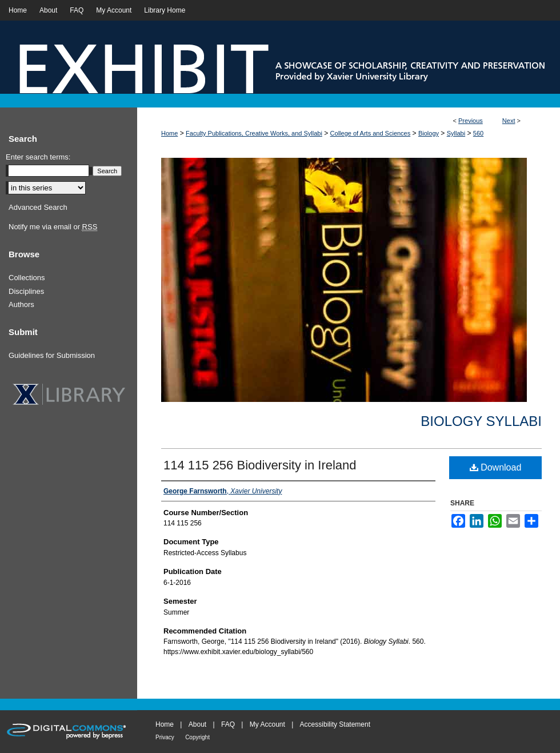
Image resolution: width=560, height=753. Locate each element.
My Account (267, 724)
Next (509, 121)
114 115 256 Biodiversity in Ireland (260, 465)
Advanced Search (38, 207)
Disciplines (26, 291)
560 (478, 133)
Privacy (165, 737)
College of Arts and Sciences (371, 133)
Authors (21, 304)
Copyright (197, 737)
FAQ (228, 724)
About (197, 724)
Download (496, 467)
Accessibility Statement (335, 724)
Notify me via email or (53, 227)
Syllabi (456, 133)
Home (169, 133)
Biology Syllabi (481, 421)
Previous (471, 121)
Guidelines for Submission (52, 355)
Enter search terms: (38, 157)
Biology (429, 133)
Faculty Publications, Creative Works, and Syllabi (254, 133)
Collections (27, 278)
